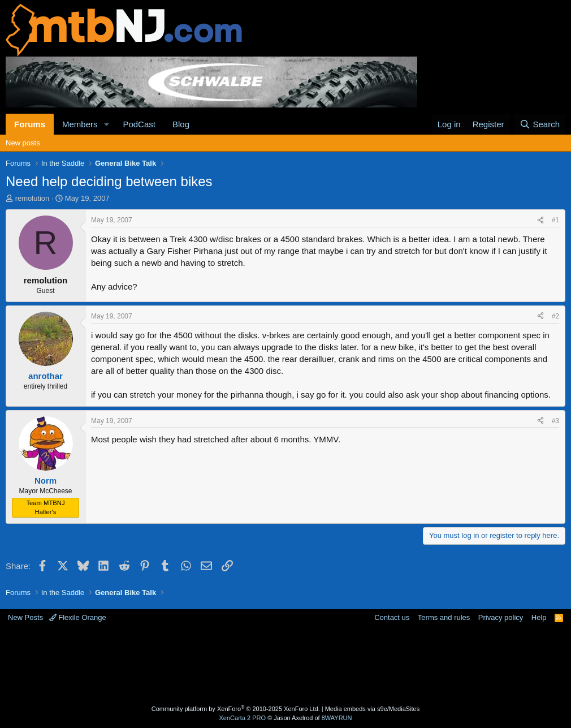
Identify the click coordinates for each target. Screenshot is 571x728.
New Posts (25, 617)
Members (80, 124)
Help (539, 617)
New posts (23, 143)
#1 (555, 220)
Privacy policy (501, 617)
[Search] (540, 124)
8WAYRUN (337, 718)
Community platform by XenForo (236, 709)
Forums (30, 124)
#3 (555, 421)
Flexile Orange (78, 617)
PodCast (139, 124)
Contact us (392, 617)
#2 (555, 316)
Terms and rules (444, 617)
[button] (106, 124)
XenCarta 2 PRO (243, 718)
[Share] (540, 220)
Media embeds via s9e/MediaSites (373, 709)
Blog (181, 124)
